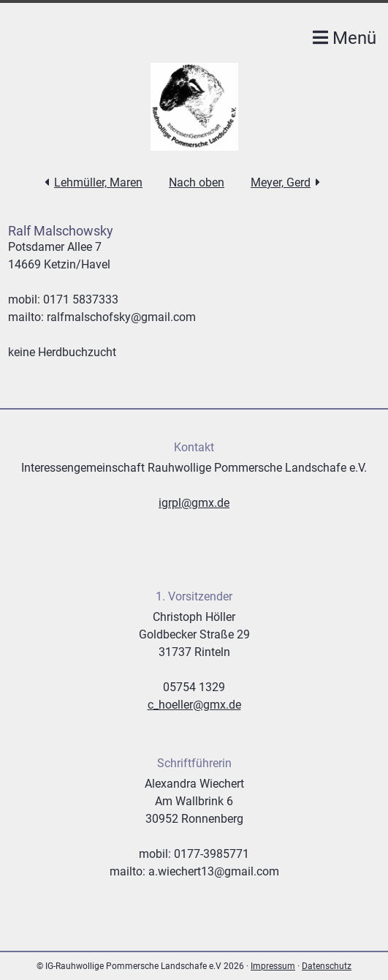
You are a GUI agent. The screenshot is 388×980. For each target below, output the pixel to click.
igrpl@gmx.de (194, 503)
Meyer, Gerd (281, 182)
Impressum (273, 966)
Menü (345, 38)
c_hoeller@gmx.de (194, 705)
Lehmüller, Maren (98, 182)
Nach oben (197, 182)
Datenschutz (327, 966)
